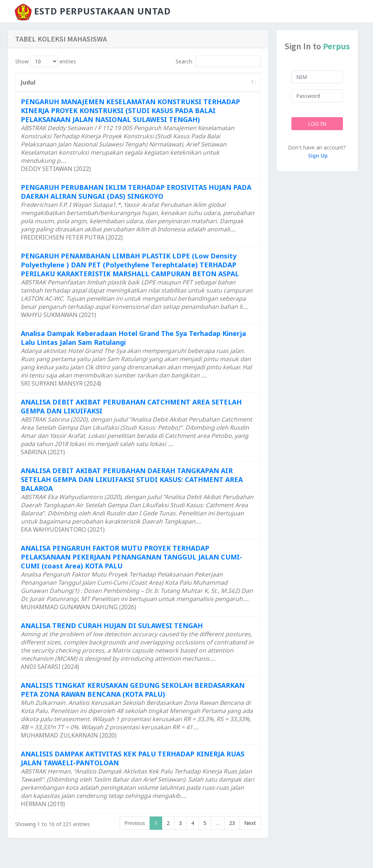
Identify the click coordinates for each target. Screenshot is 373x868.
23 (232, 823)
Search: (218, 61)
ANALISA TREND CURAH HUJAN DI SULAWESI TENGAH (112, 626)
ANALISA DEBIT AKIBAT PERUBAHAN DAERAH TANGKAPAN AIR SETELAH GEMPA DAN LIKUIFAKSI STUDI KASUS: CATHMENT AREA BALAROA (132, 479)
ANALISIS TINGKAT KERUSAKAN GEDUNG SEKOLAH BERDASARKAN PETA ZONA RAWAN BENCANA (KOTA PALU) (133, 690)
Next (250, 823)
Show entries (46, 61)
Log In (317, 124)
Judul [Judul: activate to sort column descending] (28, 82)
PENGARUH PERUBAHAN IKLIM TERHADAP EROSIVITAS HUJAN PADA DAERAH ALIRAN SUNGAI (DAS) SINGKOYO (136, 192)
